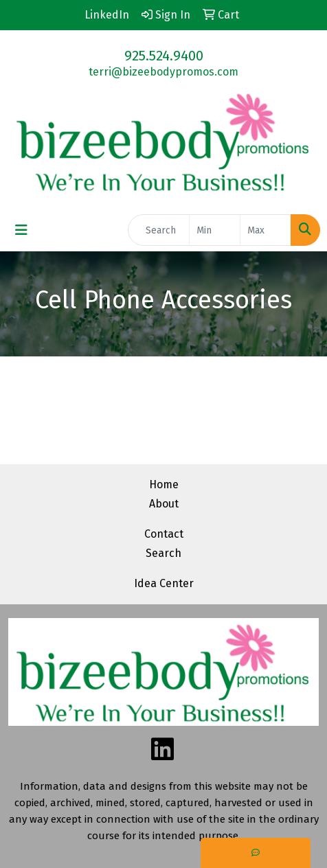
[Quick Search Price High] (266, 230)
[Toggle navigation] (21, 230)
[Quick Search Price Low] (215, 230)
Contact (164, 534)
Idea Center (164, 583)
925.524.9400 (164, 56)
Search (163, 553)
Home (164, 484)
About (164, 504)
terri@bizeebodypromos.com (163, 72)
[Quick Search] (159, 230)
